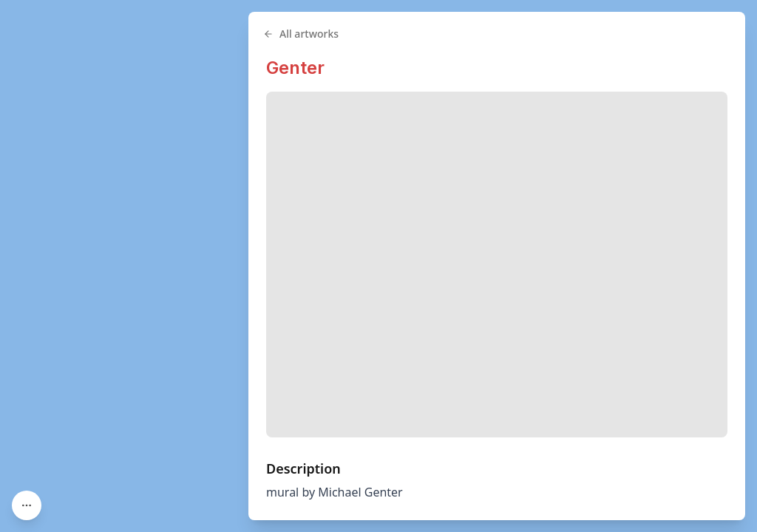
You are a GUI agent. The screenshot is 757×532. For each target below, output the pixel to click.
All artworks (301, 34)
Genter (295, 68)
